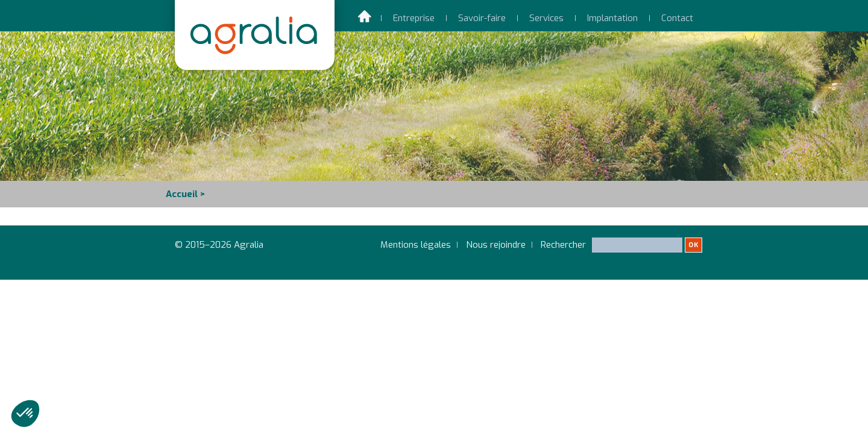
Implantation (612, 18)
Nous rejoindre (496, 245)
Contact (677, 18)
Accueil (182, 194)
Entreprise (414, 18)
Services (546, 18)
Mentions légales (416, 245)
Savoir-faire (482, 18)
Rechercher (621, 250)
